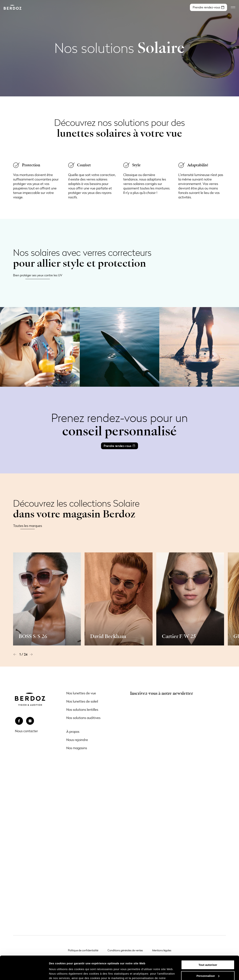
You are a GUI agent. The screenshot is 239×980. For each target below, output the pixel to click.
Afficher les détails (62, 973)
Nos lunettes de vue (81, 693)
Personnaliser (208, 955)
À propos (73, 731)
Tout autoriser (208, 945)
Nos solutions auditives (83, 718)
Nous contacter (26, 731)
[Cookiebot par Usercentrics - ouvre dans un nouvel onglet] (24, 973)
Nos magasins (77, 748)
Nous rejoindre (77, 740)
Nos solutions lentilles (82, 709)
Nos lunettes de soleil (82, 701)
